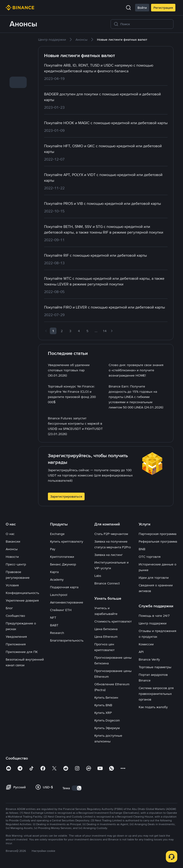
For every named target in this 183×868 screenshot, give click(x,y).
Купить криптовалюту (67, 541)
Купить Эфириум (107, 728)
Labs (98, 576)
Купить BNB (103, 705)
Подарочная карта (64, 587)
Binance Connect (107, 583)
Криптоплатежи (62, 557)
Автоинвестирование (67, 602)
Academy (57, 579)
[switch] (77, 788)
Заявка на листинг (109, 555)
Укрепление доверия (22, 600)
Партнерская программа (158, 534)
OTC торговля (150, 557)
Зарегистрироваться (66, 496)
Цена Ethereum (106, 637)
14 (105, 331)
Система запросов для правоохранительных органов (156, 694)
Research (57, 633)
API (141, 652)
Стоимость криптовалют (113, 621)
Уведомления (16, 637)
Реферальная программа (158, 541)
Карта (54, 572)
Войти (142, 8)
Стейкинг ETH (61, 610)
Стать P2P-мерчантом (111, 534)
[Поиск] (145, 24)
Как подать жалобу (153, 707)
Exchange (57, 534)
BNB (142, 549)
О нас (10, 534)
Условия (12, 585)
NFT (53, 618)
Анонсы (12, 549)
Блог (9, 608)
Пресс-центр (16, 564)
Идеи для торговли (154, 578)
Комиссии (146, 644)
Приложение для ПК (22, 652)
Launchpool (59, 595)
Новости (12, 557)
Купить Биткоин (106, 697)
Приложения (16, 644)
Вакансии (13, 541)
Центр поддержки (153, 623)
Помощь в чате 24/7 (154, 616)
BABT (54, 625)
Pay (53, 549)
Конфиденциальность (22, 593)
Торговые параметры (155, 667)
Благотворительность (67, 640)
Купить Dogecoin (107, 720)
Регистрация (163, 8)
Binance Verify (149, 659)
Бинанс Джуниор (63, 564)
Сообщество (15, 616)
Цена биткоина (106, 629)
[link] (18, 42)
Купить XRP (103, 713)
